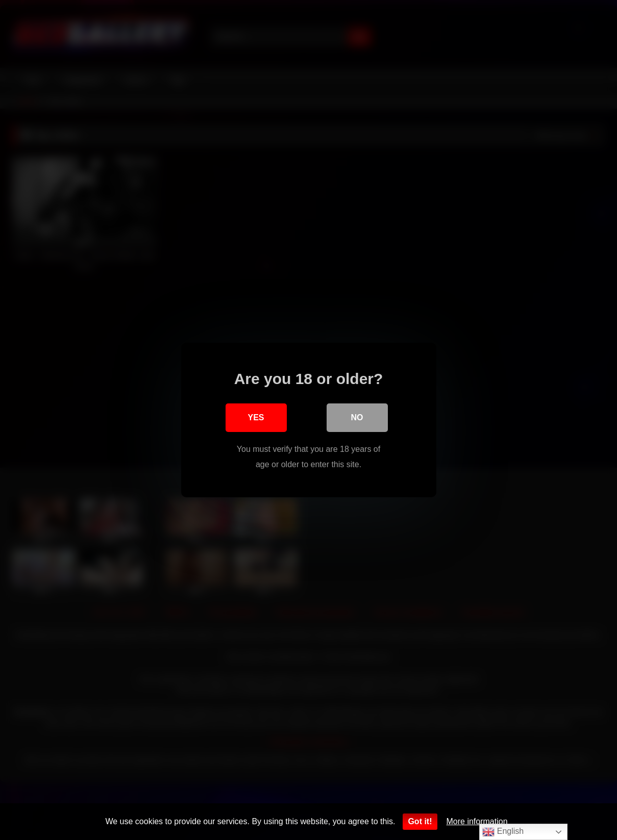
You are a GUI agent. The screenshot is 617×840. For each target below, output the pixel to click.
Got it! (420, 821)
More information (477, 821)
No (357, 417)
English (503, 832)
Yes (256, 417)
